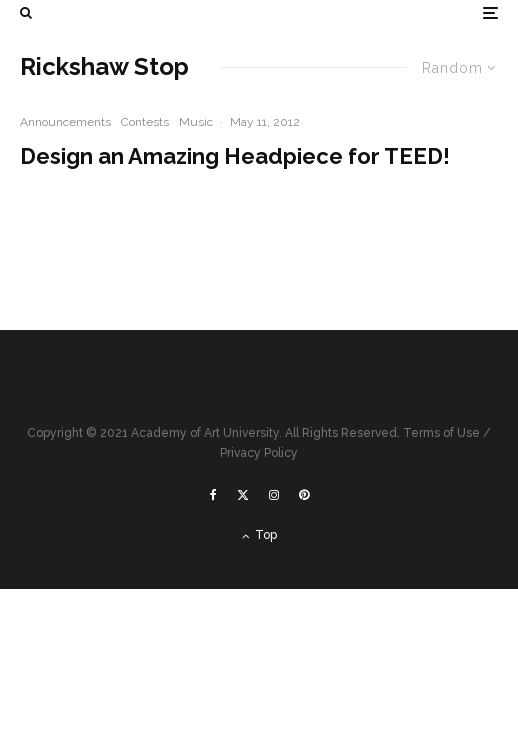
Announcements (65, 122)
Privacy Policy (259, 453)
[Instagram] (274, 495)
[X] (243, 495)
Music (196, 122)
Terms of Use (441, 433)
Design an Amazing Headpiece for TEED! (235, 156)
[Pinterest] (304, 495)
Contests (145, 122)
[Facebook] (213, 495)
